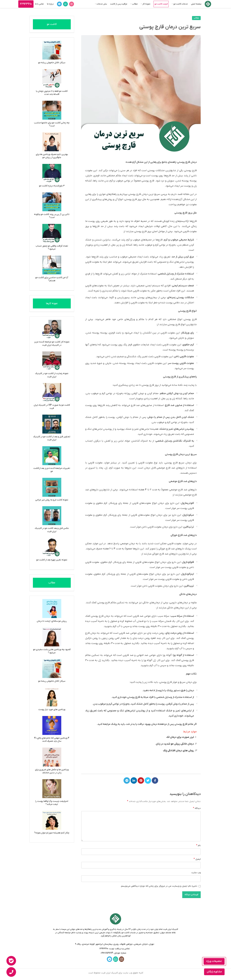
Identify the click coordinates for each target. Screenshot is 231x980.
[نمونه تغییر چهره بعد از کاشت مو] (52, 547)
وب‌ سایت (196, 873)
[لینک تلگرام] (59, 4)
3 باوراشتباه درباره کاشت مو (52, 186)
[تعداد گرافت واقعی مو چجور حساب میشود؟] (52, 233)
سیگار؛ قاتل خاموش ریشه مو (52, 63)
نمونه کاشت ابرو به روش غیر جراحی (52, 500)
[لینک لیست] (116, 949)
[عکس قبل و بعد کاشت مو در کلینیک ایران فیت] (52, 516)
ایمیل (197, 859)
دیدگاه (197, 808)
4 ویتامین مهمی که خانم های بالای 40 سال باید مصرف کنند (52, 740)
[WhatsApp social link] (65, 4)
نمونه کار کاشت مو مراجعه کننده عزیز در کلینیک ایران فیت (52, 343)
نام (198, 845)
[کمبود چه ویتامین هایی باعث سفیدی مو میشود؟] (52, 637)
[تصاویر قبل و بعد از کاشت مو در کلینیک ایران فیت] (52, 424)
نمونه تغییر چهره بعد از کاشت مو (52, 560)
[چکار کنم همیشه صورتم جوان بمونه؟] (52, 820)
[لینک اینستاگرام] (72, 4)
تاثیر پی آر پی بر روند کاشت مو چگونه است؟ (52, 216)
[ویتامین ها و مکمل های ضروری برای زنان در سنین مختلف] (52, 757)
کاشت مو (52, 24)
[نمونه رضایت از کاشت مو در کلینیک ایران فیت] (52, 361)
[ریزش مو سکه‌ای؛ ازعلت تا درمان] (52, 609)
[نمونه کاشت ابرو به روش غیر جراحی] (52, 487)
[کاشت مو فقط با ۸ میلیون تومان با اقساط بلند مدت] (52, 79)
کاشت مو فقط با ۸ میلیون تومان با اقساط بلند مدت (52, 93)
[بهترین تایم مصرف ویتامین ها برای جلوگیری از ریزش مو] (52, 142)
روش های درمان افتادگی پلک (178, 751)
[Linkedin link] (134, 780)
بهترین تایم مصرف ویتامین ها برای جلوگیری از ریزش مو (52, 156)
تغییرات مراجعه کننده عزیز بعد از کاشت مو (52, 470)
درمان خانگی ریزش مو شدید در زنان (175, 744)
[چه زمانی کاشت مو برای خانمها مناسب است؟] (52, 110)
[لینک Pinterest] (141, 780)
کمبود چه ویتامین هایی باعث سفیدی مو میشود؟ (52, 651)
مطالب (196, 18)
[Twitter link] (148, 780)
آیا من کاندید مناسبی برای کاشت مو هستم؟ (52, 279)
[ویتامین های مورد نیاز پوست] (52, 697)
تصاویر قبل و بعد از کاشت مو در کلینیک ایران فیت (52, 438)
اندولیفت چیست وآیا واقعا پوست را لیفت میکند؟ (52, 803)
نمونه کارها (52, 303)
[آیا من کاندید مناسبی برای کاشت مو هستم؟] (52, 265)
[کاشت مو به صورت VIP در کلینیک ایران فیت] (52, 392)
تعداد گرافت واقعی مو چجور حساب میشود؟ (52, 248)
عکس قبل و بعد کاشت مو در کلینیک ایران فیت (52, 530)
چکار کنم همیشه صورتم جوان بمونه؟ (52, 833)
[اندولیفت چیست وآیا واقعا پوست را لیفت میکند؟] (52, 789)
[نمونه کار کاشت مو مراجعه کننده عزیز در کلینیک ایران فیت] (52, 329)
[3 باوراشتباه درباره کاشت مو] (52, 173)
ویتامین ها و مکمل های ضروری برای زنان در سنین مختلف (52, 771)
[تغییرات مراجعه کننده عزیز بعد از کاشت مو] (52, 456)
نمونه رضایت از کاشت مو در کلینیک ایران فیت (52, 375)
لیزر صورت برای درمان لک (180, 737)
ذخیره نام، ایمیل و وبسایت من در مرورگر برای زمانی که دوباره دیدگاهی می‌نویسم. (159, 886)
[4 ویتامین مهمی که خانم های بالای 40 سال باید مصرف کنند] (52, 725)
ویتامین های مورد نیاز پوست (52, 709)
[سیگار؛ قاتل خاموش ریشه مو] (52, 50)
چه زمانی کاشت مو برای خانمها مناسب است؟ (52, 124)
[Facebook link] (155, 780)
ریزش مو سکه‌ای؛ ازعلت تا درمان (52, 621)
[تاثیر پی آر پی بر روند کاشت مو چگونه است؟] (52, 202)
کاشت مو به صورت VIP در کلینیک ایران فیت (52, 407)
